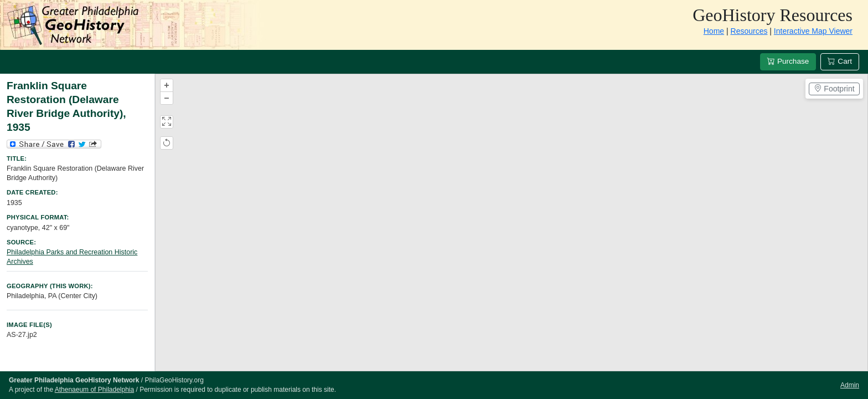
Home (714, 31)
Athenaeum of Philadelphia (94, 390)
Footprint (834, 89)
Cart (840, 61)
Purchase (788, 61)
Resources (749, 31)
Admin (850, 385)
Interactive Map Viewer (813, 31)
